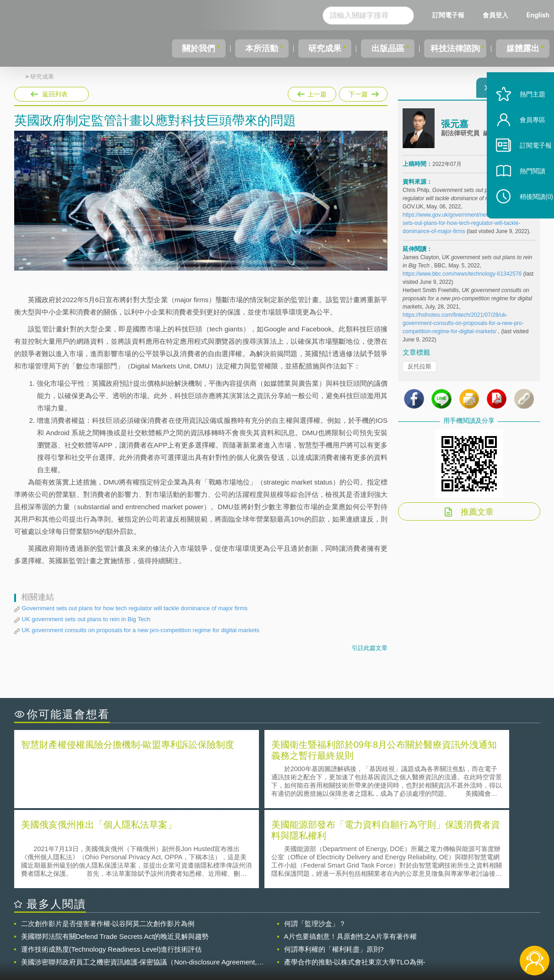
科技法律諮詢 (454, 48)
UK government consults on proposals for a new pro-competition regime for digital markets (141, 630)
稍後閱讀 (527, 218)
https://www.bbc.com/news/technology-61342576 (462, 279)
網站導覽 (336, 943)
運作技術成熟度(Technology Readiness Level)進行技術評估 (112, 867)
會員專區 (523, 141)
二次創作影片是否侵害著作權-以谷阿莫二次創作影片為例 (108, 842)
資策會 (408, 930)
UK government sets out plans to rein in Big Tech (86, 619)
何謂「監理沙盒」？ (315, 842)
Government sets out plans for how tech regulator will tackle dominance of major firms (135, 608)
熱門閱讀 (523, 192)
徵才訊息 (336, 930)
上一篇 (312, 92)
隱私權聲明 (283, 930)
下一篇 (363, 94)
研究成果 (322, 48)
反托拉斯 (420, 372)
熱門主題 (523, 115)
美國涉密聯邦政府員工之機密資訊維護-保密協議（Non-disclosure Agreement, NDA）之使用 (139, 880)
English (538, 15)
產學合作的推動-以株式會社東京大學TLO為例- (355, 880)
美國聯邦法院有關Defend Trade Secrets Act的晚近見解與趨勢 (115, 855)
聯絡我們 (280, 943)
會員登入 (495, 15)
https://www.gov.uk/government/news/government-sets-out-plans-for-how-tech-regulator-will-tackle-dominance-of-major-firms (464, 229)
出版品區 (384, 48)
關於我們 (198, 48)
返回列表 (55, 94)
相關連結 (461, 930)
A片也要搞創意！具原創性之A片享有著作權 (350, 855)
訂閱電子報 (448, 15)
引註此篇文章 (370, 648)
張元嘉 (455, 129)
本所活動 (260, 48)
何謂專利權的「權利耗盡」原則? (334, 867)
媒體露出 (523, 48)
